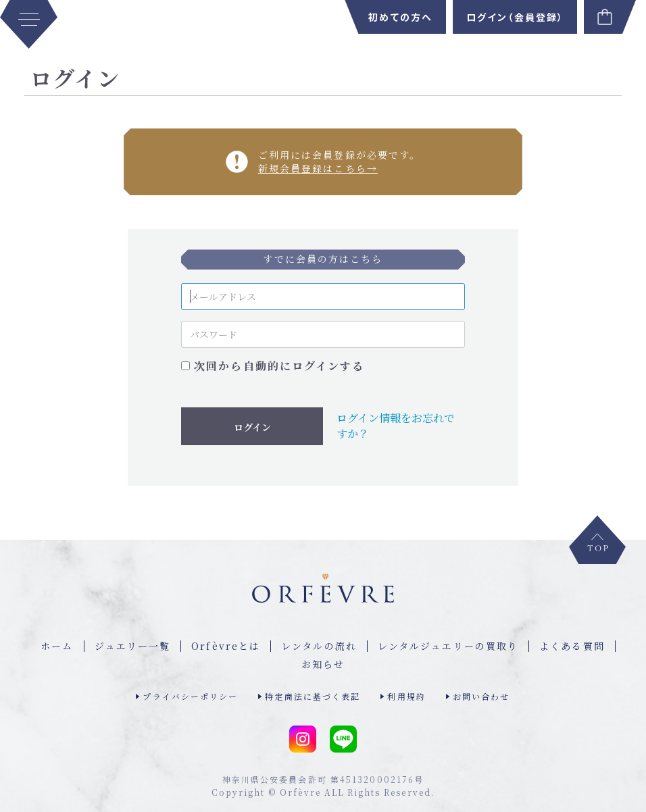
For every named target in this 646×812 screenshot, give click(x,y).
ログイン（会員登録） (515, 17)
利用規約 (406, 696)
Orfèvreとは (226, 646)
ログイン (252, 427)
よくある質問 (572, 646)
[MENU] (29, 24)
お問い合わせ (481, 696)
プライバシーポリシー (190, 696)
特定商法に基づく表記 (313, 696)
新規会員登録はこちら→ (318, 168)
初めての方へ (400, 17)
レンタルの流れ (319, 646)
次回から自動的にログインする (279, 366)
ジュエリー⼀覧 (133, 646)
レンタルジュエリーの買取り (448, 646)
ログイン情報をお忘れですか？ (396, 425)
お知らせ (323, 664)
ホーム (57, 646)
